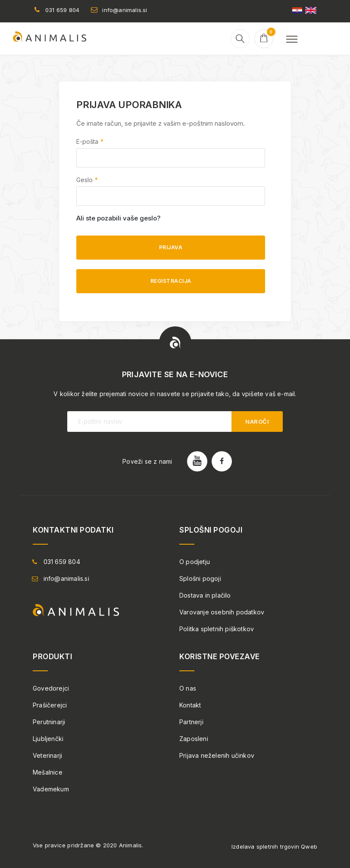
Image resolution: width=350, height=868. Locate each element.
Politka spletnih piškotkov (217, 629)
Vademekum (51, 789)
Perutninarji (49, 722)
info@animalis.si (125, 10)
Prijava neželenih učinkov (217, 755)
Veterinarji (47, 755)
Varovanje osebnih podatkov (222, 612)
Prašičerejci (50, 705)
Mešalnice (48, 772)
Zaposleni (194, 739)
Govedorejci (51, 688)
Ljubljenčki (48, 739)
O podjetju (195, 562)
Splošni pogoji (200, 578)
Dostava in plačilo (205, 595)
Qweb (309, 846)
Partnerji (191, 722)
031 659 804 (62, 10)
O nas (188, 688)
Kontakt (190, 705)
